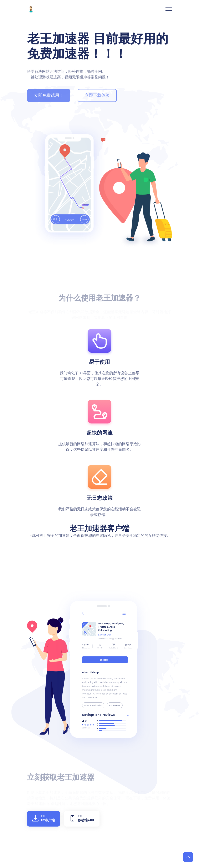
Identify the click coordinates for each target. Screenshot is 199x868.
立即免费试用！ (49, 97)
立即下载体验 (97, 97)
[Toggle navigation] (169, 9)
